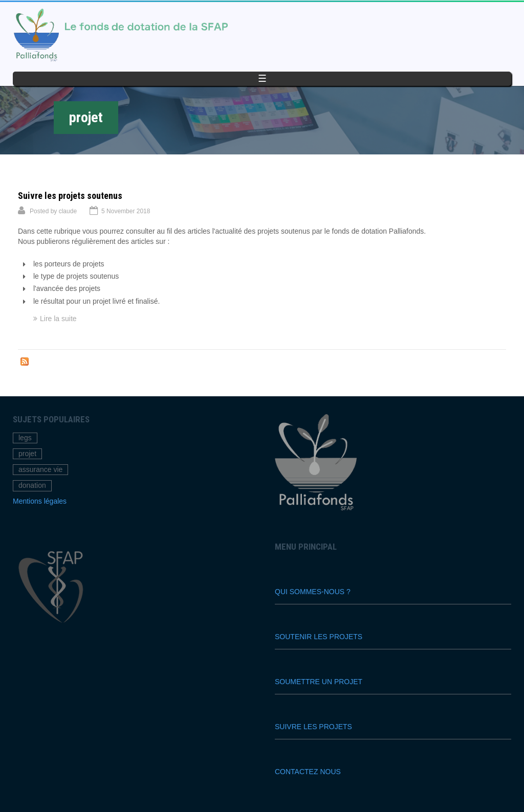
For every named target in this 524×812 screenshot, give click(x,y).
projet (27, 454)
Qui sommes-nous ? (313, 592)
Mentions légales (40, 501)
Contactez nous (308, 772)
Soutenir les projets (319, 637)
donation (32, 485)
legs (25, 438)
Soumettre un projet (319, 682)
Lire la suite (58, 319)
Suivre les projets (313, 727)
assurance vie (40, 469)
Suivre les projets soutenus (70, 196)
